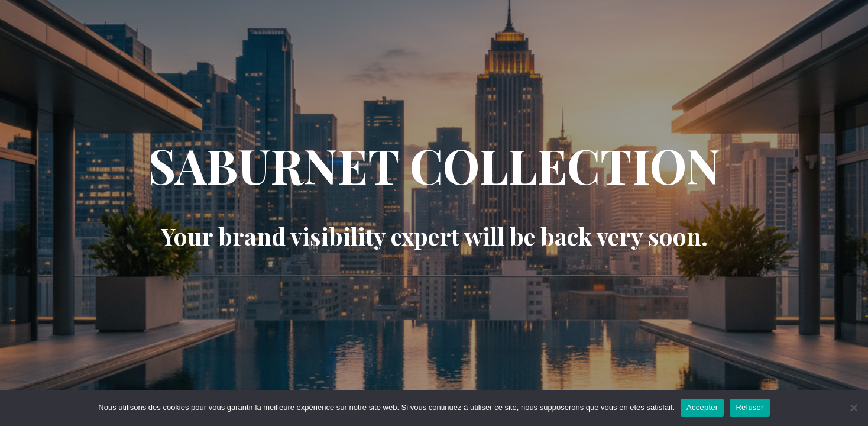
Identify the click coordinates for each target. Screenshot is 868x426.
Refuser (749, 407)
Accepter (702, 407)
